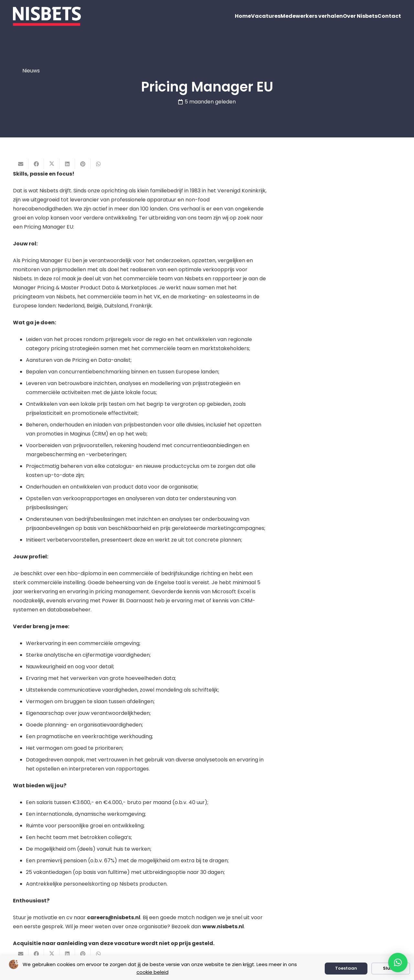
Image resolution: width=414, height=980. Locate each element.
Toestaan (346, 968)
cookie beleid (153, 972)
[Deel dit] (36, 164)
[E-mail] (21, 164)
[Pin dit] (83, 164)
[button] (398, 963)
